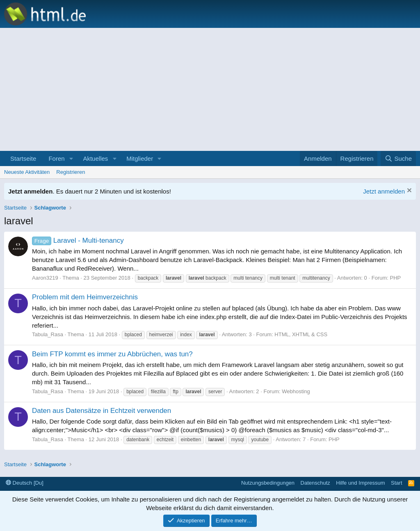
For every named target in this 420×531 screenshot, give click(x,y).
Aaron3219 (45, 278)
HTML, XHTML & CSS (301, 334)
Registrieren (71, 172)
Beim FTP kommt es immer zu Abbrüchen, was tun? (112, 354)
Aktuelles (95, 158)
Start (396, 483)
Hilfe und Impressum (360, 483)
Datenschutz (315, 483)
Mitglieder (140, 158)
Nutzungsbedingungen (268, 483)
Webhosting (296, 391)
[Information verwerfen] (408, 191)
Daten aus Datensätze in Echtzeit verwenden (102, 411)
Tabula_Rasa (48, 334)
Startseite (23, 158)
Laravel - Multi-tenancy (78, 240)
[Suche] (398, 158)
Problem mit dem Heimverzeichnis (85, 297)
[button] (71, 158)
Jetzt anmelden (384, 191)
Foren (56, 158)
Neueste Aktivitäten (27, 172)
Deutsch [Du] (25, 483)
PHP (396, 278)
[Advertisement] (210, 89)
